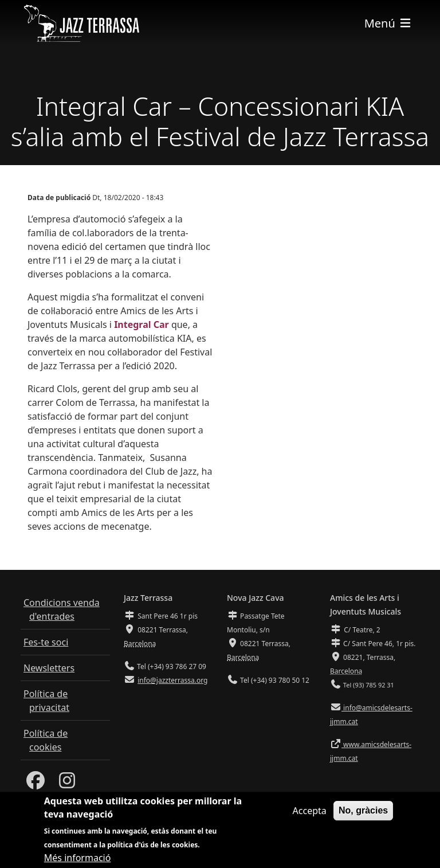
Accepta (310, 813)
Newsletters (49, 668)
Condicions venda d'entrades (62, 609)
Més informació (78, 859)
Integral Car (142, 324)
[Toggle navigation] (388, 23)
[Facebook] (36, 784)
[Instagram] (67, 784)
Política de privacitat (46, 701)
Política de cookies (46, 740)
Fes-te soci (46, 642)
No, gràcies (363, 813)
